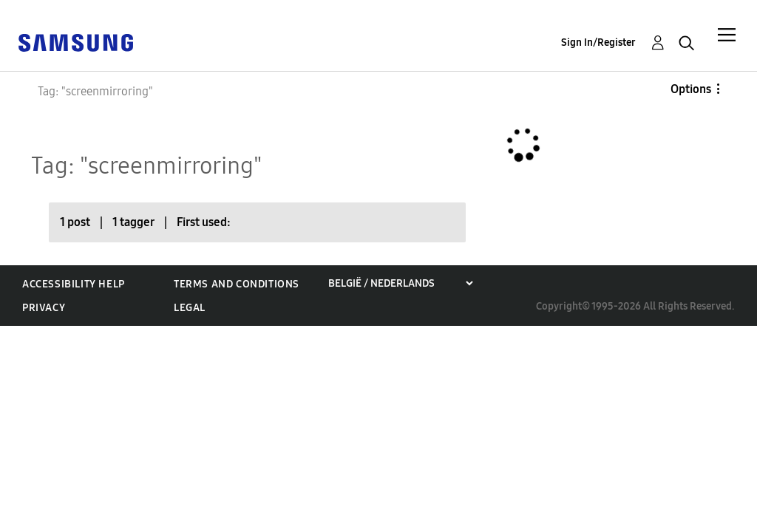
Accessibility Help (74, 284)
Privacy (44, 308)
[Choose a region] (400, 283)
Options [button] (691, 89)
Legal (190, 308)
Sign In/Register (598, 42)
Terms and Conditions (237, 284)
